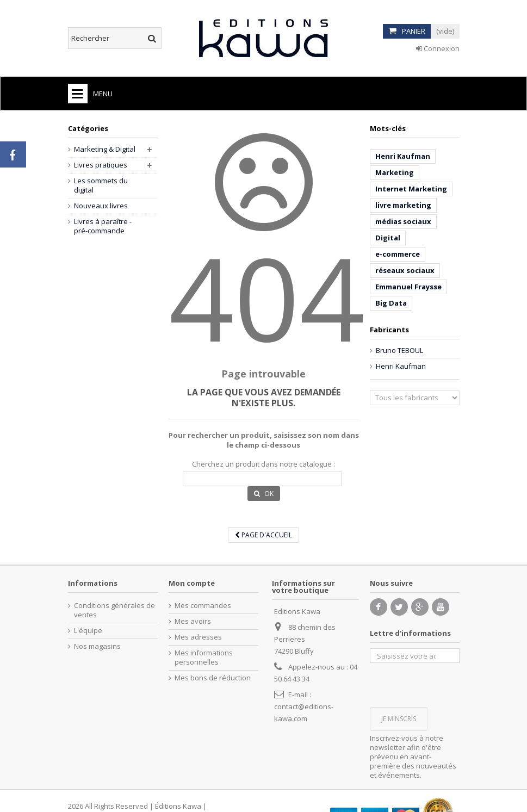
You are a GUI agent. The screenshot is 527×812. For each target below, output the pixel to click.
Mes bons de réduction (213, 678)
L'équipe (88, 631)
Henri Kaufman (403, 156)
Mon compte (192, 583)
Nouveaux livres (101, 206)
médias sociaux (403, 221)
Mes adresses (198, 637)
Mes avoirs (193, 621)
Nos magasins (97, 646)
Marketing (395, 172)
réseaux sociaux (405, 270)
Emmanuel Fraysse (408, 287)
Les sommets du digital (101, 185)
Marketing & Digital (105, 149)
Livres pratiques (101, 165)
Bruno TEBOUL (399, 351)
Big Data (391, 303)
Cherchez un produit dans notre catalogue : (263, 464)
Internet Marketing (411, 189)
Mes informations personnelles (204, 658)
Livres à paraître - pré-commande (103, 226)
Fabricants (389, 330)
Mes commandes (203, 606)
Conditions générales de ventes (114, 610)
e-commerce (398, 254)
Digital (388, 238)
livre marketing (403, 205)
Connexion (438, 48)
